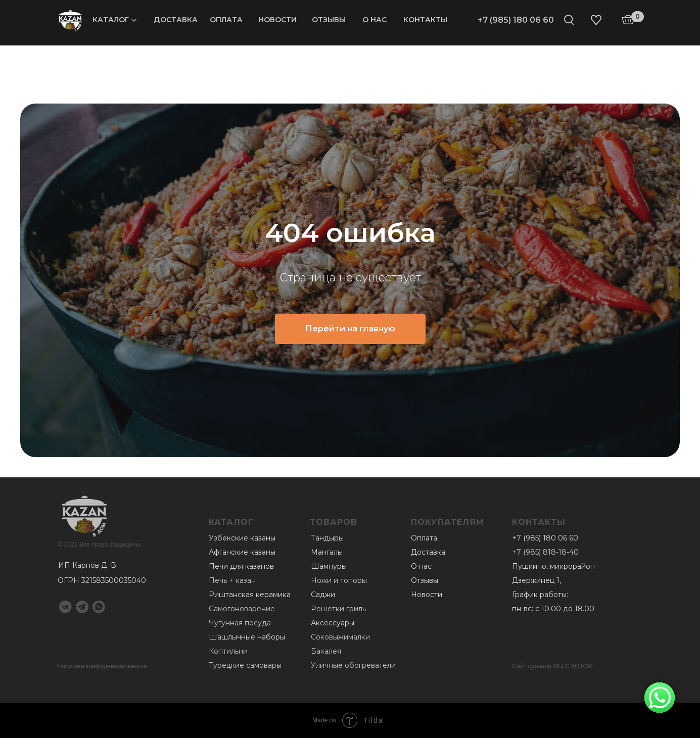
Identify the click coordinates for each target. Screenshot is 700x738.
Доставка (176, 20)
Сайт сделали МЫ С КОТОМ (553, 666)
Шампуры (329, 566)
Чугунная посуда (240, 623)
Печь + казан (232, 580)
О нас (375, 20)
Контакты (425, 20)
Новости (277, 20)
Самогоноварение (242, 609)
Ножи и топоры (339, 580)
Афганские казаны (242, 552)
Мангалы (327, 552)
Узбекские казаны (242, 538)
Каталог (111, 20)
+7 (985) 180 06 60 (516, 20)
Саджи (323, 595)
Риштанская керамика (250, 595)
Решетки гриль (338, 609)
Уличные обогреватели (353, 665)
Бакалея (326, 651)
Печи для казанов (241, 566)
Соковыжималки (340, 637)
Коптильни (228, 651)
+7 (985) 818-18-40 (545, 552)
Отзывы (329, 20)
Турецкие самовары (245, 665)
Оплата (226, 20)
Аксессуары (333, 623)
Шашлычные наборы (247, 637)
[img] (70, 20)
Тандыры (327, 538)
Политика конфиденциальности (102, 666)
